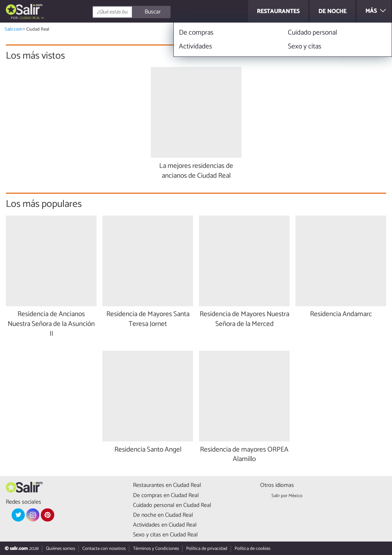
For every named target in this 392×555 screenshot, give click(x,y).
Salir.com (13, 29)
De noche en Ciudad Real (163, 515)
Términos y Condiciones (156, 549)
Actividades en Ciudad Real (165, 525)
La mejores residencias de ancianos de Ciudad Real (196, 171)
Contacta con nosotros (104, 549)
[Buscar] (163, 12)
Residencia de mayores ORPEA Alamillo (244, 455)
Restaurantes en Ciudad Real (167, 485)
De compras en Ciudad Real (166, 495)
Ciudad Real (30, 18)
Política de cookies (252, 549)
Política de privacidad (207, 549)
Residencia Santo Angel (148, 450)
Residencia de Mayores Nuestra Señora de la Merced (244, 319)
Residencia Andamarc (341, 314)
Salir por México (287, 496)
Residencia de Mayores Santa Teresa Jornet (148, 319)
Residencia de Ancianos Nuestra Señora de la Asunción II (51, 324)
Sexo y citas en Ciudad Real (165, 535)
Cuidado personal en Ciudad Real (172, 505)
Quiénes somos (60, 549)
